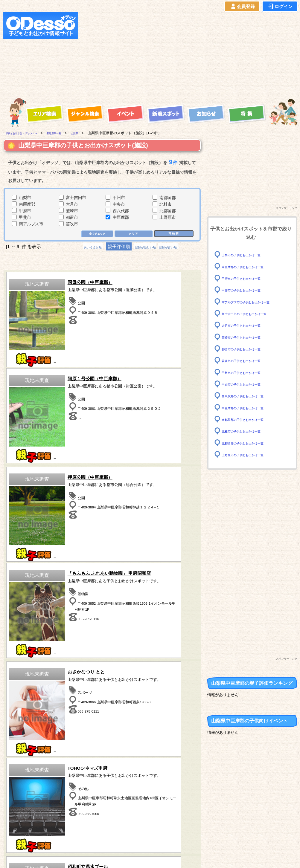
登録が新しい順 (145, 248)
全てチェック (95, 234)
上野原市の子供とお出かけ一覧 (251, 455)
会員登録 (242, 7)
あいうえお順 (80, 248)
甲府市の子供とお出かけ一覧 (249, 278)
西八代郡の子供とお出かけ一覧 (251, 396)
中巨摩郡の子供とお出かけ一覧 (251, 408)
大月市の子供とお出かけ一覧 (249, 325)
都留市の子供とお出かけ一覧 (249, 349)
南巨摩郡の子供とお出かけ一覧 (251, 266)
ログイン (280, 7)
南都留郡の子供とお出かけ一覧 (251, 420)
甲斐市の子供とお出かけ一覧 (249, 290)
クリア (134, 234)
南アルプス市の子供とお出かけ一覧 (255, 302)
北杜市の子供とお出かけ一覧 (249, 431)
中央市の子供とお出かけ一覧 (249, 384)
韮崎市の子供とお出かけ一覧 (249, 337)
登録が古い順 (181, 248)
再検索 (173, 234)
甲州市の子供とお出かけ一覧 (249, 372)
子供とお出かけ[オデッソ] (125, 856)
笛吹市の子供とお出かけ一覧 (249, 361)
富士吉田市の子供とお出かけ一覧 (253, 314)
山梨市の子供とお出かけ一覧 (249, 255)
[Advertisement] (147, 54)
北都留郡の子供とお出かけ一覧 (251, 443)
